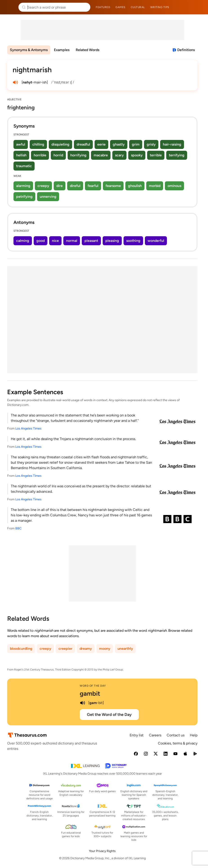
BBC (18, 528)
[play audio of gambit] (82, 703)
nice (55, 241)
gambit (90, 693)
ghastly (119, 144)
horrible (40, 155)
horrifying (78, 155)
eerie (101, 144)
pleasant (91, 241)
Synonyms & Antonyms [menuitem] (29, 50)
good (41, 241)
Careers (155, 735)
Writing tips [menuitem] (160, 7)
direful (75, 186)
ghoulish (135, 186)
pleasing (112, 241)
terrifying (177, 155)
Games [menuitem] (120, 7)
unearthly (125, 649)
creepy (43, 186)
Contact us (176, 735)
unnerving (48, 197)
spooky (137, 155)
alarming (23, 186)
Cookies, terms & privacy (178, 743)
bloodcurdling (21, 649)
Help (194, 735)
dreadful (83, 144)
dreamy (86, 649)
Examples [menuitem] (62, 50)
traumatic (24, 166)
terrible (156, 155)
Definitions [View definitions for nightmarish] (186, 50)
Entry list (137, 735)
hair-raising (172, 144)
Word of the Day (93, 686)
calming (23, 241)
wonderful (156, 241)
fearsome (113, 186)
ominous (174, 186)
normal (72, 241)
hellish (21, 155)
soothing (133, 241)
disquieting (60, 144)
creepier (65, 649)
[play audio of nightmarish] (15, 82)
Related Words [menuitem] (87, 50)
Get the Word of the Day (109, 715)
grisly (151, 144)
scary (119, 155)
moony (105, 649)
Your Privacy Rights (102, 851)
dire (60, 186)
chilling (38, 144)
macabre (101, 155)
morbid (155, 186)
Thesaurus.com (10, 7)
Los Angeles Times (28, 428)
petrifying (24, 197)
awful (21, 144)
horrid (58, 155)
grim (136, 144)
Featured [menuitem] (103, 7)
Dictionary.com (198, 7)
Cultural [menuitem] (138, 7)
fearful (93, 186)
